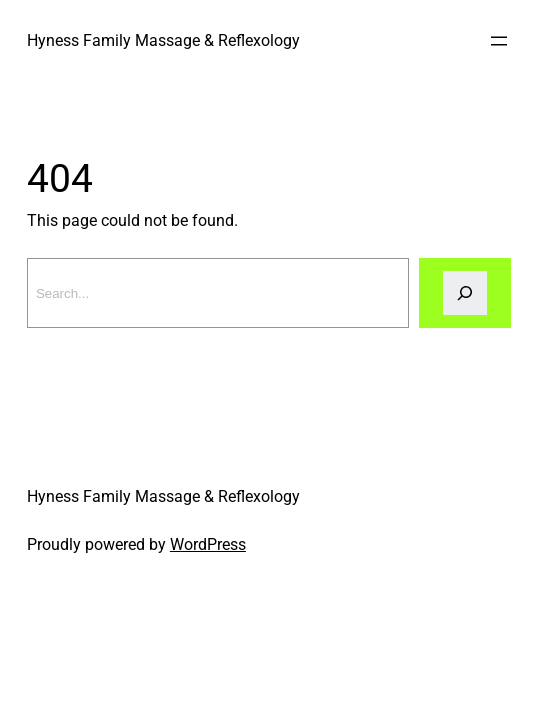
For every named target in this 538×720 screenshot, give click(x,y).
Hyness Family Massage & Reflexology (163, 40)
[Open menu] (499, 41)
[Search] (465, 293)
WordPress (208, 544)
